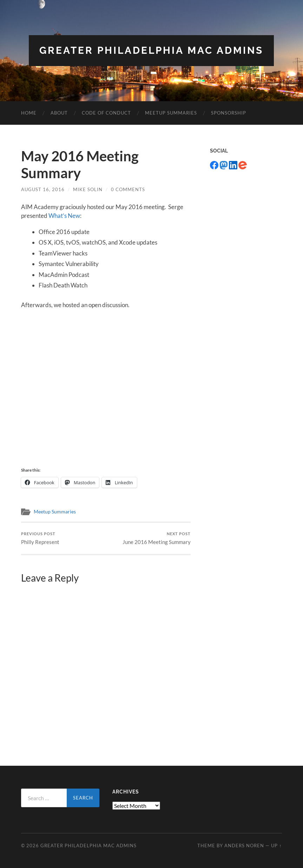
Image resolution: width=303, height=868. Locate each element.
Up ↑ (276, 846)
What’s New (64, 216)
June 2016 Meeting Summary (157, 538)
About (59, 113)
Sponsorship (229, 113)
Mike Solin (88, 189)
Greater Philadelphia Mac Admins (151, 50)
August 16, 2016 (43, 189)
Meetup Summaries (171, 113)
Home (29, 113)
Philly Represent (40, 538)
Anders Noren (244, 846)
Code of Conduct (106, 113)
